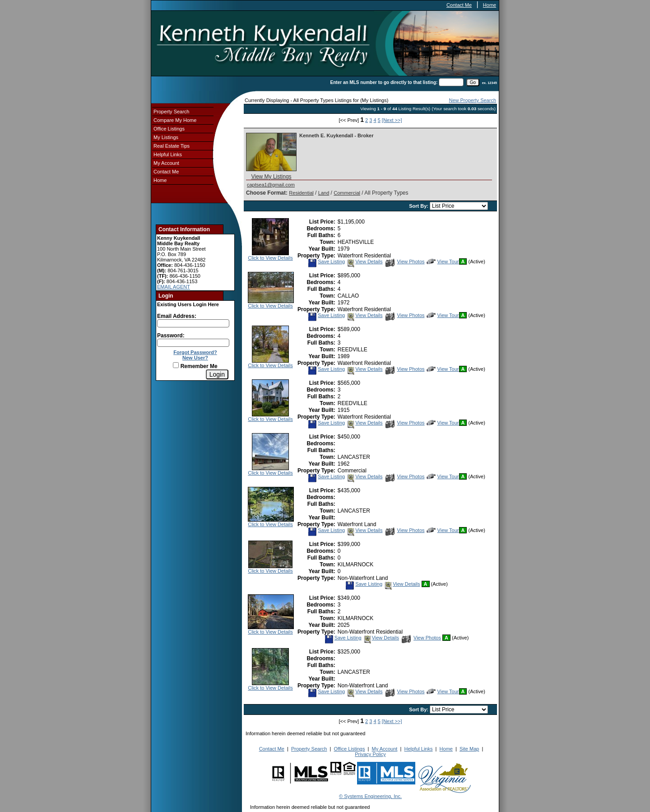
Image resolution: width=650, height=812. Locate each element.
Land (324, 193)
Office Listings (169, 129)
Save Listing (326, 261)
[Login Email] (193, 323)
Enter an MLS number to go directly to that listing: (384, 82)
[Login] (217, 374)
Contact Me (459, 5)
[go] (473, 82)
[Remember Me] (176, 365)
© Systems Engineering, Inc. (370, 796)
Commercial (347, 193)
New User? (195, 358)
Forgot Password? (195, 352)
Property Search (171, 112)
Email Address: (177, 316)
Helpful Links (168, 154)
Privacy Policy (370, 754)
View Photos (405, 261)
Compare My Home (175, 120)
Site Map (469, 749)
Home (490, 5)
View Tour (443, 261)
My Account (166, 163)
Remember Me (195, 366)
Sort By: (419, 206)
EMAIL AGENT (174, 287)
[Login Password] (193, 343)
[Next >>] (392, 120)
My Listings (166, 137)
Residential (301, 193)
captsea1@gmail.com (271, 185)
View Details (364, 261)
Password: (171, 336)
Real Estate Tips (172, 146)
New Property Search (472, 100)
